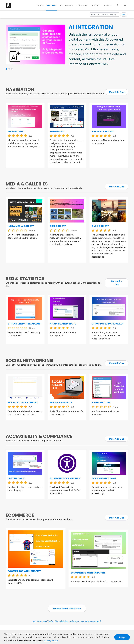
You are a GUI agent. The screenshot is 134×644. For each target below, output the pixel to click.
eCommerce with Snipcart (88, 573)
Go (124, 15)
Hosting (96, 5)
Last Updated (17, 478)
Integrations (67, 5)
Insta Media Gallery (21, 226)
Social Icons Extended (23, 403)
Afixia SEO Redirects (63, 324)
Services (108, 5)
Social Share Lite (61, 403)
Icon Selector (101, 403)
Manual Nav (16, 131)
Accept (122, 638)
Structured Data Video (107, 324)
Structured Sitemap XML (24, 324)
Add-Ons (52, 5)
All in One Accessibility (65, 478)
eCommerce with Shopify (24, 571)
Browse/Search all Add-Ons (67, 608)
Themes (40, 5)
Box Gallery (58, 226)
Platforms (82, 5)
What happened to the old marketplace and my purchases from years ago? (67, 621)
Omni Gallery (100, 226)
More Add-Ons (117, 92)
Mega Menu (57, 131)
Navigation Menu (103, 131)
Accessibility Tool (104, 478)
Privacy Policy (51, 642)
